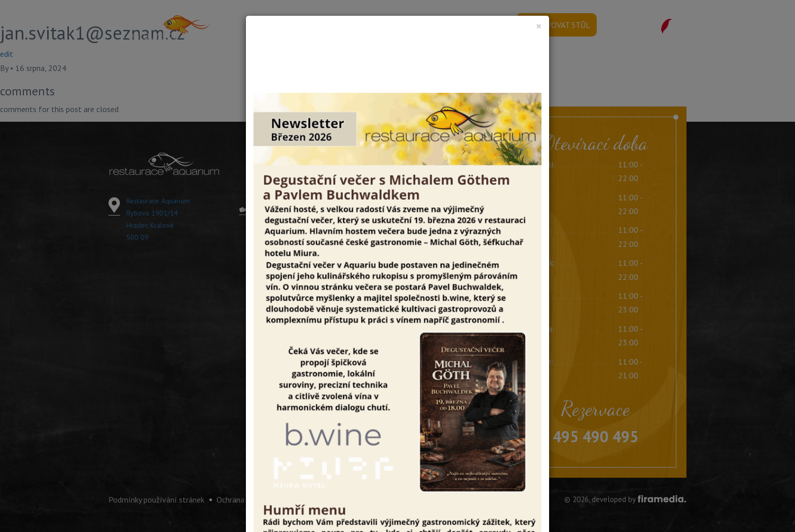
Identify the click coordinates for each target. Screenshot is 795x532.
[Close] (539, 26)
